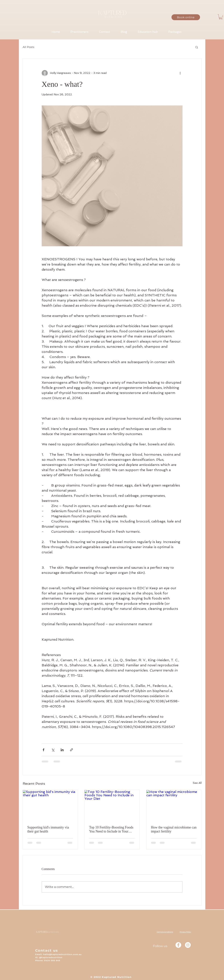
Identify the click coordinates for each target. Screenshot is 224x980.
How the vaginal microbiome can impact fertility (174, 829)
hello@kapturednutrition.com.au (62, 954)
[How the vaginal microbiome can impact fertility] (174, 805)
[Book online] (186, 17)
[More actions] (180, 73)
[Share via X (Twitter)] (53, 750)
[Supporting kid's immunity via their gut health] (50, 805)
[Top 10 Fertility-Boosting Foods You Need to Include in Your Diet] (112, 805)
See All (197, 783)
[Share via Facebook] (43, 750)
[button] (221, 17)
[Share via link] (71, 750)
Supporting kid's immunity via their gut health (48, 829)
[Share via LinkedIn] (62, 750)
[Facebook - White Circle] (178, 945)
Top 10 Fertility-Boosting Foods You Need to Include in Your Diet (111, 829)
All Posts (28, 47)
